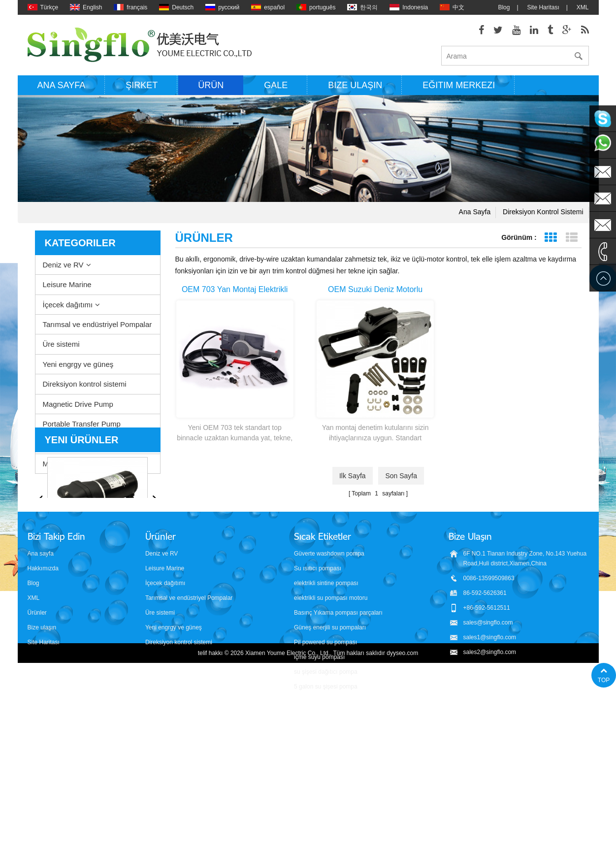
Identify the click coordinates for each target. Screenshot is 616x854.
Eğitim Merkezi (459, 85)
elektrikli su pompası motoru (331, 726)
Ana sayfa (62, 85)
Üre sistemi (61, 344)
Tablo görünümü (551, 238)
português (316, 7)
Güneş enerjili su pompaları (330, 755)
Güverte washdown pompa (329, 682)
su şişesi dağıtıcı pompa (326, 800)
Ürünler (37, 741)
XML (583, 7)
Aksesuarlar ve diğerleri (81, 444)
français (130, 7)
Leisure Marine (67, 284)
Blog (504, 7)
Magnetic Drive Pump (78, 404)
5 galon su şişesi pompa (326, 815)
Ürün (211, 85)
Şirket (142, 85)
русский (222, 7)
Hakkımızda (43, 696)
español (268, 7)
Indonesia (409, 7)
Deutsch (176, 7)
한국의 (362, 7)
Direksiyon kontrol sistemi (543, 212)
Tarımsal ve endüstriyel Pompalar (97, 324)
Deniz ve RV (63, 265)
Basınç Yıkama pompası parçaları (338, 741)
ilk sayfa (353, 476)
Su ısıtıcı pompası (318, 696)
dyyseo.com (402, 839)
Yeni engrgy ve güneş (78, 364)
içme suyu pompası (319, 785)
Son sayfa (401, 476)
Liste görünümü (572, 238)
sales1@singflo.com (490, 765)
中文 (452, 7)
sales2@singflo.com (490, 780)
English (86, 7)
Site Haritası (543, 7)
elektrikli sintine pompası (326, 711)
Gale (276, 85)
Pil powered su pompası (325, 770)
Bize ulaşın (355, 85)
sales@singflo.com (488, 751)
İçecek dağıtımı (68, 305)
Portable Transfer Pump (82, 424)
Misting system (67, 464)
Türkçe (43, 7)
